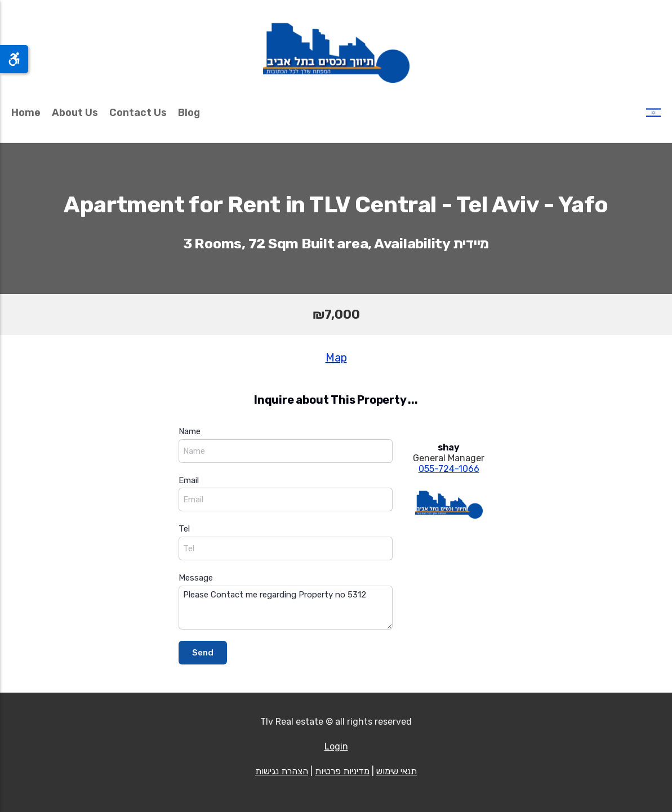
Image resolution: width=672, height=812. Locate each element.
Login (336, 746)
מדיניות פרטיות (342, 771)
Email (189, 480)
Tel (184, 529)
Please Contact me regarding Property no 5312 (286, 608)
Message (196, 578)
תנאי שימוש (397, 771)
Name (190, 431)
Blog (189, 113)
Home (26, 113)
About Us (75, 113)
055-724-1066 (449, 469)
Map (336, 358)
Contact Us (138, 113)
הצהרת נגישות (282, 771)
